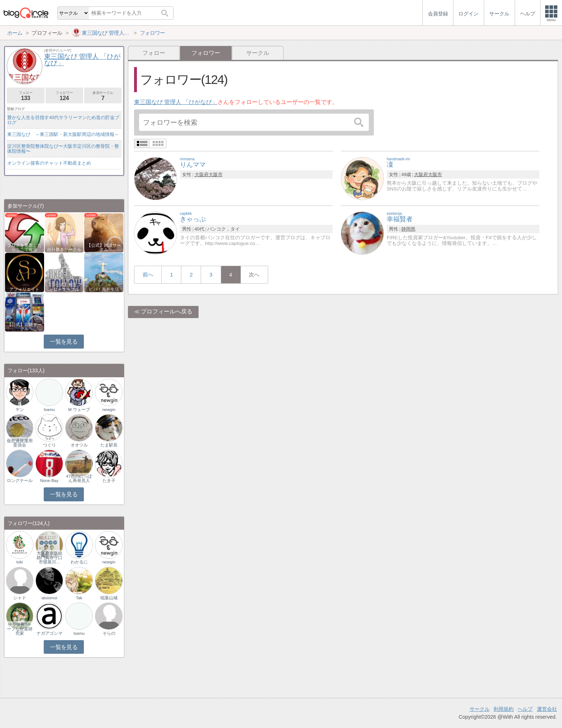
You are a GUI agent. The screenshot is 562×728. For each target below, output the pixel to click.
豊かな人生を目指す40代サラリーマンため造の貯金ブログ (63, 120)
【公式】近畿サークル (24, 327)
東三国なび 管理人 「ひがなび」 (176, 102)
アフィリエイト (24, 289)
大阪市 (216, 174)
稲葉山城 (109, 598)
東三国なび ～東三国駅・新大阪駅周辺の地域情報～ (63, 134)
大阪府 (202, 174)
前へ (148, 275)
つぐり (49, 445)
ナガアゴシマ (49, 633)
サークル (258, 53)
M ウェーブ (79, 410)
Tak (79, 598)
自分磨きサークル (64, 250)
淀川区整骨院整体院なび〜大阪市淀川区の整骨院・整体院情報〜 (63, 149)
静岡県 (408, 229)
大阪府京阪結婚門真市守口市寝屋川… (49, 558)
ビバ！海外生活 (104, 289)
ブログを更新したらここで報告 (24, 247)
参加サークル (103, 96)
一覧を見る (64, 342)
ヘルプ (525, 709)
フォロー (154, 53)
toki (20, 562)
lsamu (49, 410)
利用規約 (504, 709)
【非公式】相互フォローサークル (64, 287)
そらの (109, 633)
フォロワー (64, 96)
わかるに (79, 562)
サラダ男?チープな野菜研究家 (20, 629)
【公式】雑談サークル (104, 247)
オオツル (79, 445)
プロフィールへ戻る (167, 311)
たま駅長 (109, 445)
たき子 (109, 481)
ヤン (20, 410)
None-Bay (49, 481)
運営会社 (547, 709)
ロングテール (20, 481)
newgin (109, 410)
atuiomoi (49, 598)
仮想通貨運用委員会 (20, 443)
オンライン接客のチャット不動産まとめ (49, 163)
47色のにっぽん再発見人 (79, 478)
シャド (20, 598)
